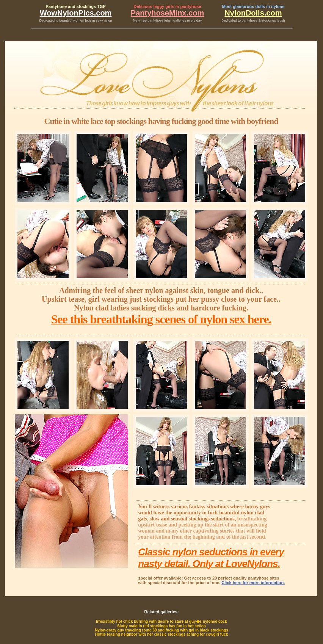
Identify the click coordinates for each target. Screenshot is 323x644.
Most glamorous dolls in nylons (253, 6)
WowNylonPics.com (76, 13)
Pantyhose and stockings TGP (75, 6)
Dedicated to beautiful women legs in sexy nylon (76, 20)
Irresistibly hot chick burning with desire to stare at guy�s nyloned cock (161, 621)
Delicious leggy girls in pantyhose (168, 6)
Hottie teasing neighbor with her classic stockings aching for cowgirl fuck (162, 634)
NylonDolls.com (253, 13)
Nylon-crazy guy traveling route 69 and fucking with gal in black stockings (161, 630)
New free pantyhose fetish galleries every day (168, 20)
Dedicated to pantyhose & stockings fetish (253, 20)
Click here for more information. (253, 583)
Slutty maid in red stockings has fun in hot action (161, 626)
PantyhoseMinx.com (167, 13)
